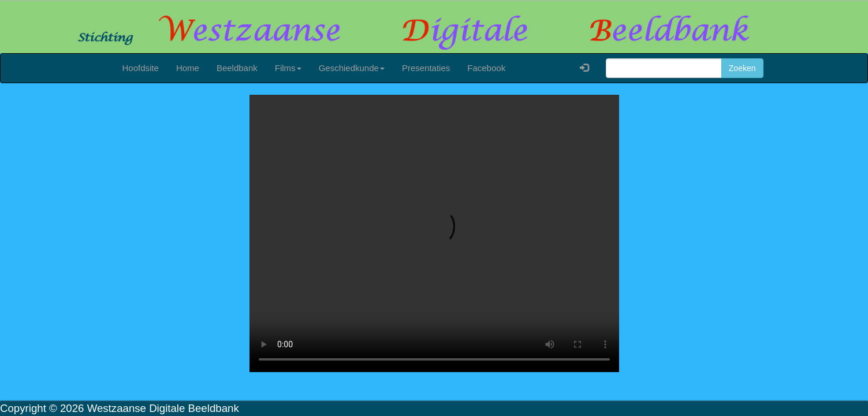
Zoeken (742, 68)
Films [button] (288, 68)
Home (188, 68)
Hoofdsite (141, 68)
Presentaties (426, 68)
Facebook (486, 68)
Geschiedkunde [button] (352, 68)
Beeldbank (237, 68)
